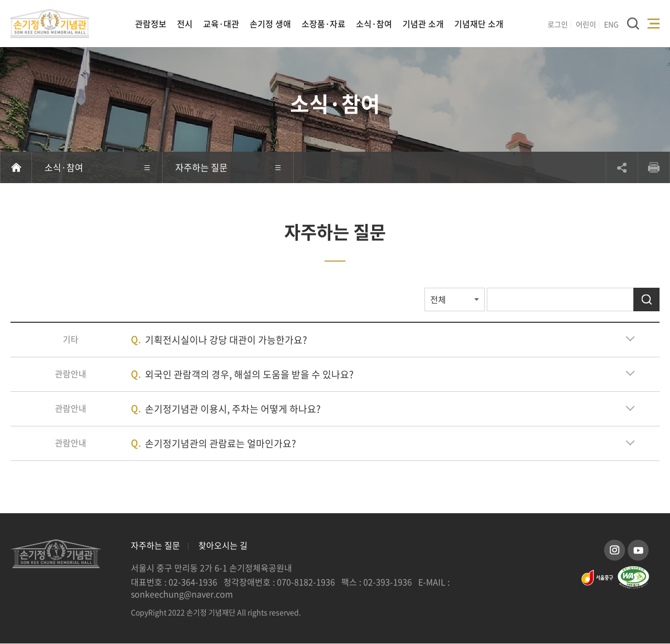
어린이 (586, 24)
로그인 (558, 24)
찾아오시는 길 (223, 546)
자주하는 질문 (155, 546)
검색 (646, 300)
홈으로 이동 (16, 167)
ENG (611, 24)
